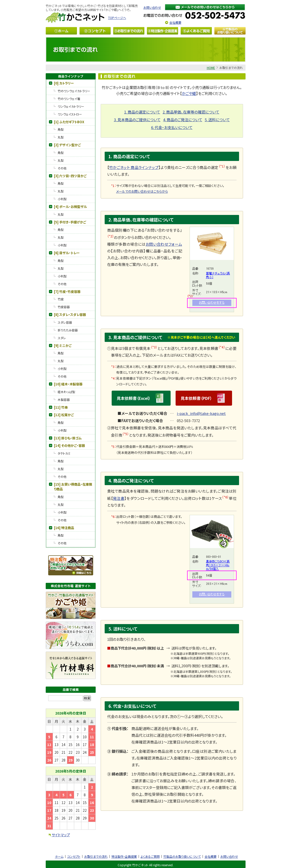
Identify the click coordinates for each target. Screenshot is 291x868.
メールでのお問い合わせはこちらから (142, 191)
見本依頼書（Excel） (141, 398)
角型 (61, 129)
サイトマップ (61, 835)
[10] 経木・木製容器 (68, 384)
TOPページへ (117, 18)
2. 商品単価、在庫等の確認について (191, 112)
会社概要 (175, 22)
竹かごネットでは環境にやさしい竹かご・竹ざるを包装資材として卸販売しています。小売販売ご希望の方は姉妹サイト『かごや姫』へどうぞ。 (92, 8)
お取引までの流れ (96, 856)
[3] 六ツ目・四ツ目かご (70, 176)
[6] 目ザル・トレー (67, 253)
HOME (211, 68)
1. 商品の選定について (142, 112)
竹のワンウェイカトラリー (74, 91)
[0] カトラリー (64, 83)
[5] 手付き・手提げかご (70, 222)
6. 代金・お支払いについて (172, 127)
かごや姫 (189, 93)
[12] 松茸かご (64, 415)
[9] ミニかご (63, 346)
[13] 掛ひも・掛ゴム (68, 438)
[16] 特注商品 (64, 528)
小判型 (62, 199)
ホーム (59, 856)
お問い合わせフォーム (164, 244)
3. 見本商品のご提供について (137, 120)
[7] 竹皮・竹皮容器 (67, 292)
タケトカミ (64, 453)
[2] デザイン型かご (67, 145)
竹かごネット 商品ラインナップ (134, 167)
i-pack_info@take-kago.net (201, 413)
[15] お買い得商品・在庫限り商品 (73, 487)
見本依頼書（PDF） (204, 398)
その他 (62, 168)
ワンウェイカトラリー (71, 106)
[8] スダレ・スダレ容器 (70, 315)
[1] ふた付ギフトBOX (69, 122)
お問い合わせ (152, 7)
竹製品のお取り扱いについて (182, 856)
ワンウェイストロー (70, 114)
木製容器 (64, 400)
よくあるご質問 (150, 856)
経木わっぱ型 (66, 392)
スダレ (62, 338)
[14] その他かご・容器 (69, 445)
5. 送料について (217, 120)
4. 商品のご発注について (183, 120)
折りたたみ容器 (68, 330)
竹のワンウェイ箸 (69, 99)
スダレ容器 (65, 322)
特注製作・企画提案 (124, 856)
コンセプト (74, 856)
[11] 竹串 (61, 407)
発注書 (119, 498)
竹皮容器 (64, 307)
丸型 (61, 137)
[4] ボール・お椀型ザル (70, 207)
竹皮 (61, 299)
